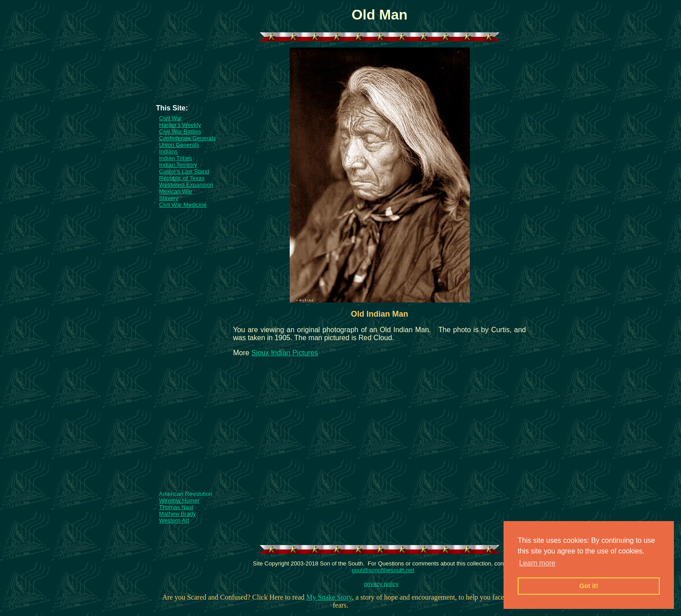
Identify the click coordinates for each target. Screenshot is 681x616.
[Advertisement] (191, 77)
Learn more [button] (537, 563)
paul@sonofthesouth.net (383, 570)
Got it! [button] (589, 586)
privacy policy (381, 584)
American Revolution (186, 494)
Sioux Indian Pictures (284, 353)
